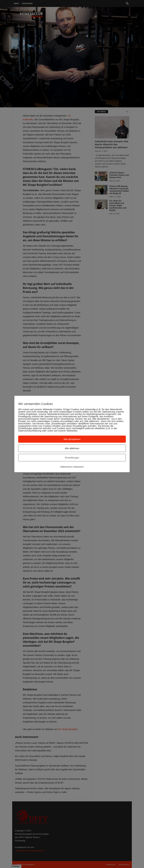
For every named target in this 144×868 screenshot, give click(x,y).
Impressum (78, 467)
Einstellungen (72, 458)
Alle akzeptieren (72, 439)
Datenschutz (66, 467)
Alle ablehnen (72, 448)
